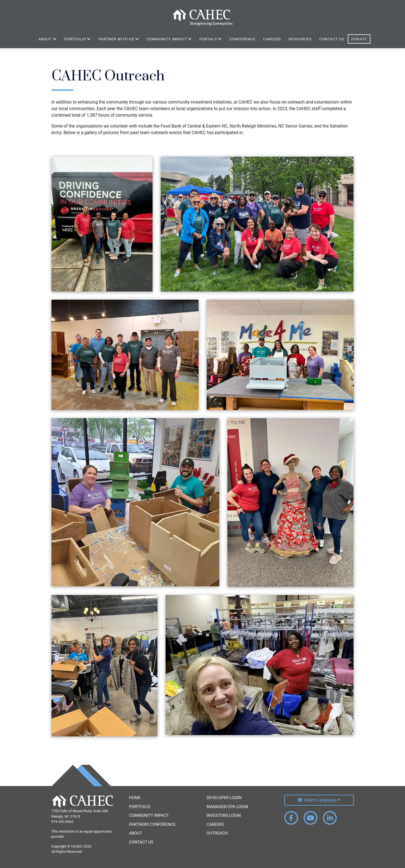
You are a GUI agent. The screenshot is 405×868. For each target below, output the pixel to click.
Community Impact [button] (169, 39)
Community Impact (149, 815)
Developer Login (224, 798)
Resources (300, 39)
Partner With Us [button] (118, 39)
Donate (359, 39)
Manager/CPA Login (227, 807)
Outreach (217, 833)
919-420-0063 (62, 822)
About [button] (47, 39)
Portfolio (140, 807)
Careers (272, 39)
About (136, 833)
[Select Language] (319, 800)
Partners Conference (152, 824)
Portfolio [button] (78, 39)
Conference (242, 39)
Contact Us (332, 39)
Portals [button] (211, 39)
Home (135, 798)
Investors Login (224, 815)
